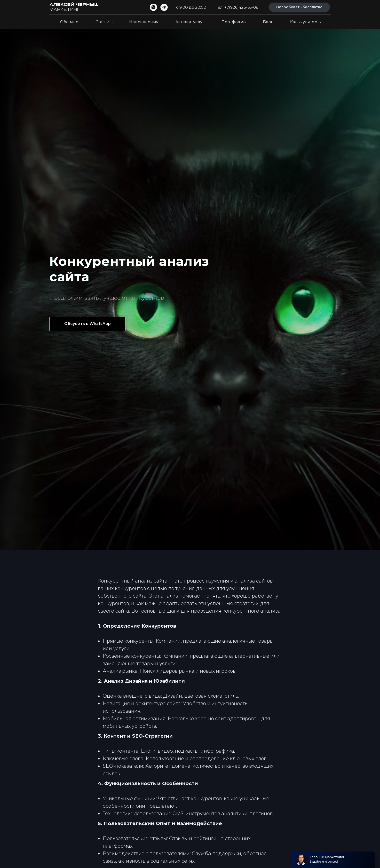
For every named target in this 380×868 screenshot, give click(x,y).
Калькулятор (304, 22)
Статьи (103, 22)
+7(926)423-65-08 (241, 7)
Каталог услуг (190, 22)
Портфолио (234, 22)
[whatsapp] (153, 7)
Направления (144, 22)
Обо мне (69, 22)
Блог (268, 22)
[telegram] (164, 7)
